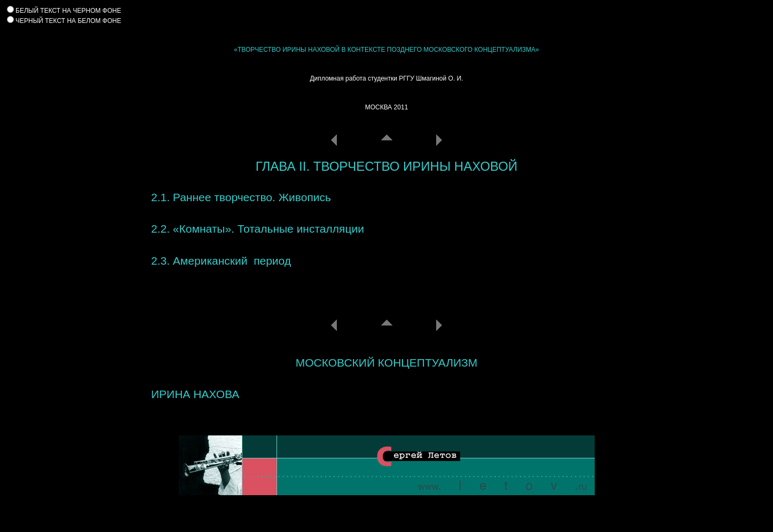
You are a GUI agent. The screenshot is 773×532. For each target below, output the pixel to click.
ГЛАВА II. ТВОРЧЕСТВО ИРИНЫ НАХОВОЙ (386, 166)
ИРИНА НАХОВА (195, 394)
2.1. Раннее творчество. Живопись (241, 197)
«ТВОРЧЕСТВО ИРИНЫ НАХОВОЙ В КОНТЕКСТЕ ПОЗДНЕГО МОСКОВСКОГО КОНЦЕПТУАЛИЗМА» (386, 50)
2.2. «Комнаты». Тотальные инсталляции (258, 229)
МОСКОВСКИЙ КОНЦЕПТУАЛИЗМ (386, 363)
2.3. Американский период (221, 261)
